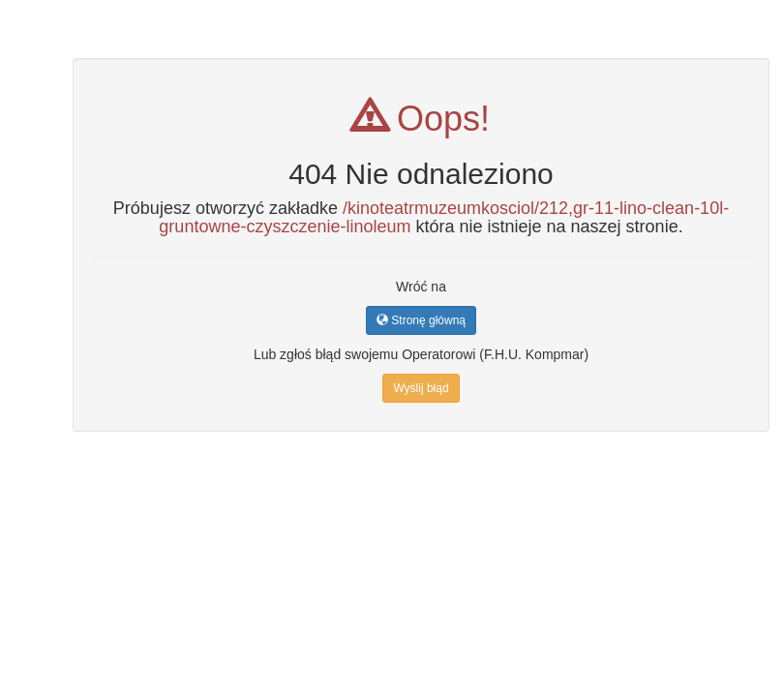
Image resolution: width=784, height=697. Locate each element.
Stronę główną (421, 320)
